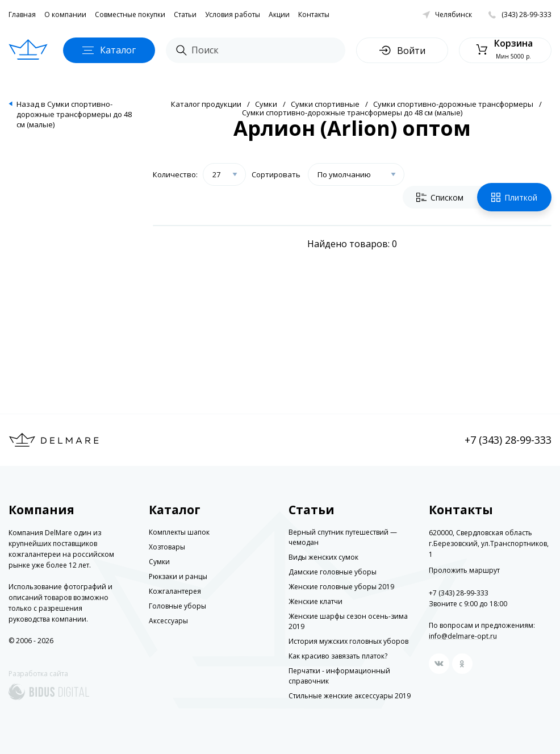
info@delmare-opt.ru (463, 636)
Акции (279, 14)
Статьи (185, 14)
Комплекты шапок (179, 532)
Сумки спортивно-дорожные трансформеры (453, 104)
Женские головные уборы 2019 (341, 587)
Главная (22, 14)
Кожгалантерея (175, 591)
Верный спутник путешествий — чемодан (343, 537)
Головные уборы (177, 606)
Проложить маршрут (464, 570)
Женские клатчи (315, 601)
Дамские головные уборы (333, 572)
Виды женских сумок (323, 557)
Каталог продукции (206, 104)
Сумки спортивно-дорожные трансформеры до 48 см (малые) (352, 113)
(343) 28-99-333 (526, 14)
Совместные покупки (130, 14)
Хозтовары (167, 547)
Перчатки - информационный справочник (339, 676)
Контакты (314, 14)
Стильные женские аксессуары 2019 (350, 696)
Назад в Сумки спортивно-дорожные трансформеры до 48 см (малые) (74, 114)
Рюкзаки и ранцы (178, 576)
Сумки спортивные (325, 104)
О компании (65, 14)
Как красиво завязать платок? (338, 656)
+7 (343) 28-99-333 (508, 440)
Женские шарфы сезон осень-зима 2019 (348, 621)
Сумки (266, 104)
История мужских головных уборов (348, 641)
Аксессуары (168, 621)
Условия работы (233, 14)
